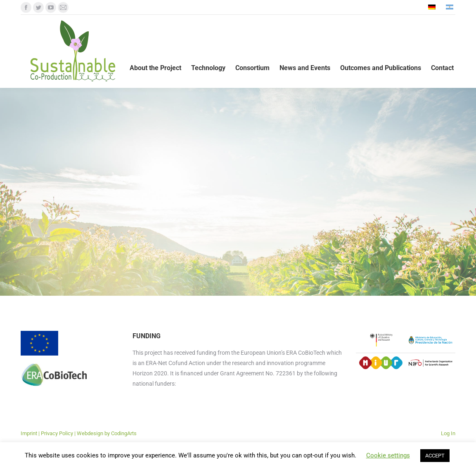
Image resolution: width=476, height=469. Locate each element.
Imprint (29, 433)
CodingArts (124, 433)
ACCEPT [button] (435, 456)
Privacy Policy (57, 433)
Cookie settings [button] (388, 455)
